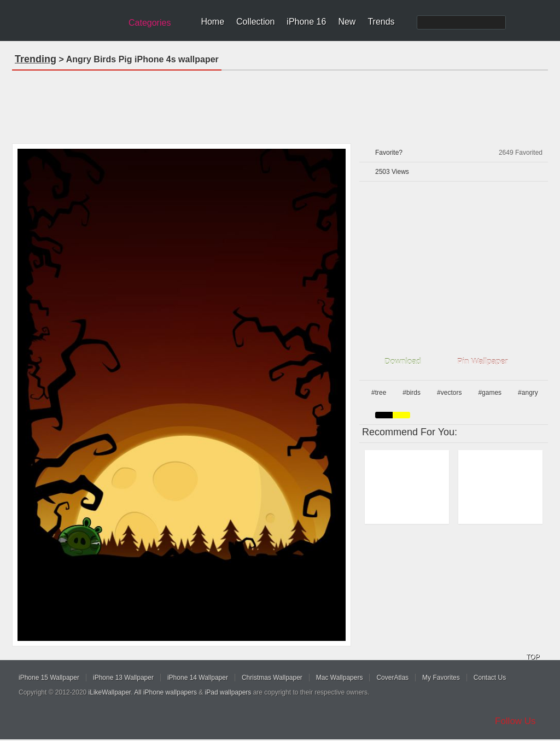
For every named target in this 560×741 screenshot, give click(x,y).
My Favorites (441, 678)
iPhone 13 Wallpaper (123, 678)
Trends (381, 22)
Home (212, 22)
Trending (36, 59)
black (384, 415)
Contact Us (490, 678)
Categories (150, 23)
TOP (533, 657)
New (347, 22)
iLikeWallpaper (110, 692)
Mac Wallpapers (340, 678)
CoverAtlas (392, 678)
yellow (401, 415)
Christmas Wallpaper (272, 678)
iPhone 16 (306, 22)
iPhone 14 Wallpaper (198, 678)
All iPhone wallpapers (165, 692)
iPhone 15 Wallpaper (49, 678)
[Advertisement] (280, 103)
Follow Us (515, 721)
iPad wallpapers (228, 692)
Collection (255, 22)
